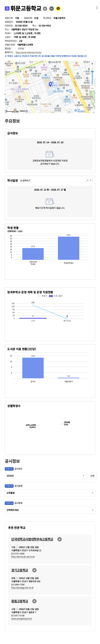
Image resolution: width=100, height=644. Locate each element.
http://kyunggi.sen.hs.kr (22, 588)
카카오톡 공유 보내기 (58, 9)
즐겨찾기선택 (45, 9)
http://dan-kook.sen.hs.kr (23, 557)
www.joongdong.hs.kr (22, 619)
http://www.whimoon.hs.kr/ (29, 52)
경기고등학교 (20, 570)
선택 (92, 476)
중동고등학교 (20, 601)
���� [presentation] (87, 180)
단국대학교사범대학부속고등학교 (32, 539)
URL (52, 9)
